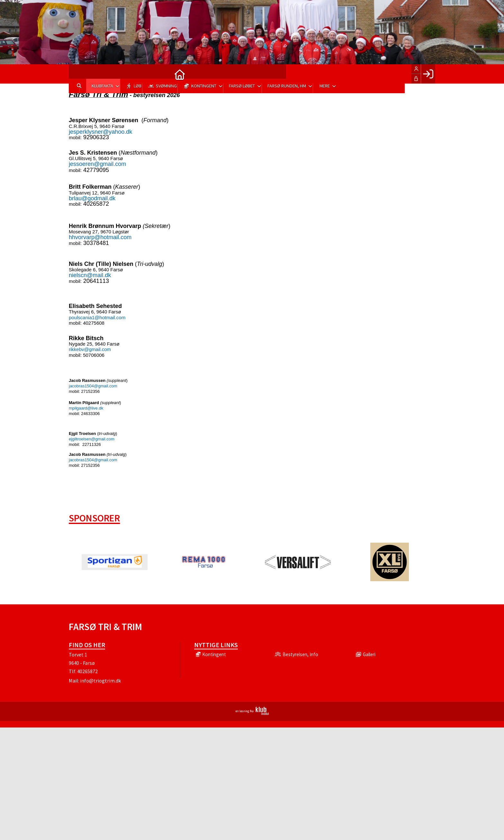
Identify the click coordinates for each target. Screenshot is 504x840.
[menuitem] (78, 74)
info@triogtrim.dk (100, 681)
